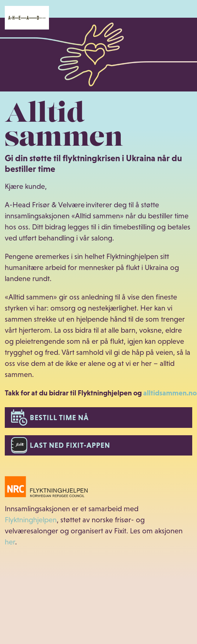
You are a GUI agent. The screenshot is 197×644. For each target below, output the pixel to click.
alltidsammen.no (170, 393)
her (10, 542)
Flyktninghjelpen (31, 520)
